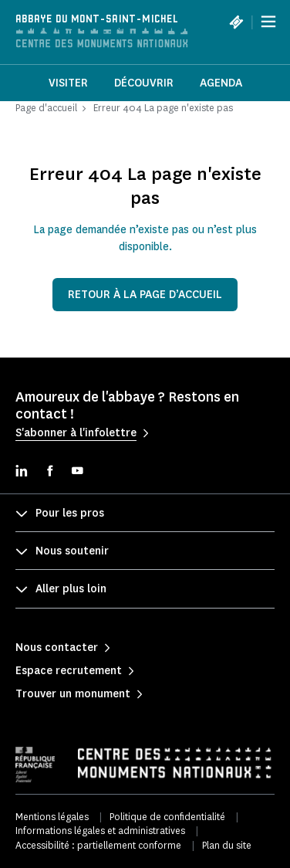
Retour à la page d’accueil (145, 295)
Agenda (221, 83)
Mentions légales (52, 817)
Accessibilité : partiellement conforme (98, 845)
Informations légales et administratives (100, 831)
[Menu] (268, 22)
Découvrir (144, 83)
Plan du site (227, 845)
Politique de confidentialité (167, 817)
